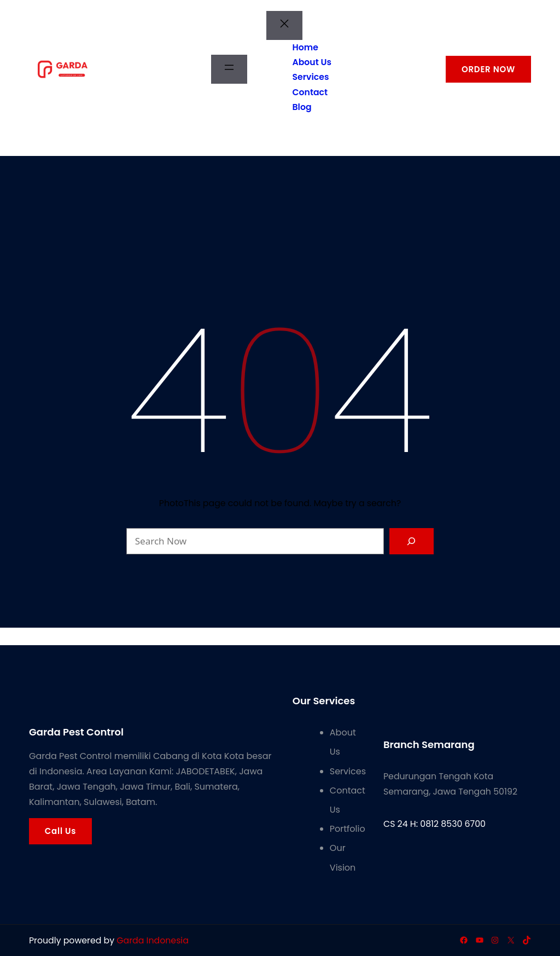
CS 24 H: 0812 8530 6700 (434, 824)
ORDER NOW (488, 69)
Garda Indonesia (153, 940)
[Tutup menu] (284, 25)
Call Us (60, 831)
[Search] (412, 541)
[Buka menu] (229, 69)
